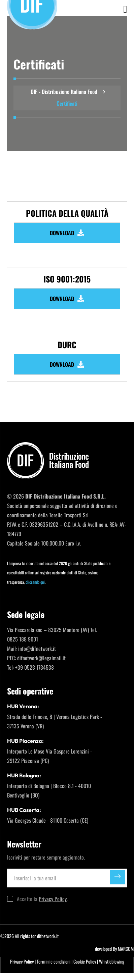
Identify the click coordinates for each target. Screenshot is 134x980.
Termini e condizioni (54, 961)
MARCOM (126, 949)
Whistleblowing (112, 961)
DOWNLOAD (67, 233)
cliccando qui (35, 582)
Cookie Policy (85, 961)
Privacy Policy (53, 899)
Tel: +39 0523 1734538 (30, 667)
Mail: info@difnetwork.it (31, 649)
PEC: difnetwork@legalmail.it (36, 658)
